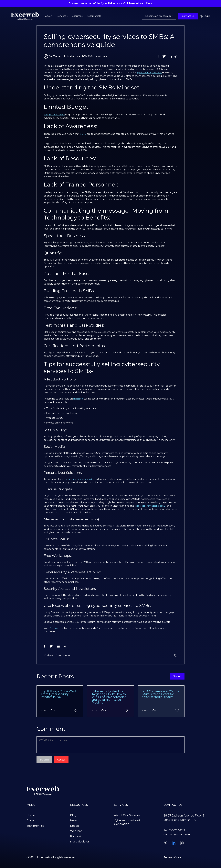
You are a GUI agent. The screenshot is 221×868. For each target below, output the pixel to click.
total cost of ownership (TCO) (151, 506)
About (49, 16)
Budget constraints (55, 115)
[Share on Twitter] (164, 56)
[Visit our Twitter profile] (165, 844)
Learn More (146, 3)
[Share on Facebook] (159, 56)
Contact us (188, 16)
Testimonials (94, 16)
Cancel (61, 760)
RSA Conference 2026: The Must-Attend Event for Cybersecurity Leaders (161, 694)
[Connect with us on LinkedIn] (174, 843)
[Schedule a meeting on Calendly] (182, 844)
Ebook (75, 826)
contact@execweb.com (180, 835)
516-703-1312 (177, 831)
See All (177, 677)
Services (62, 16)
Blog (73, 816)
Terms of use (172, 858)
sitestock (78, 399)
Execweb (55, 628)
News (74, 821)
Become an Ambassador (159, 16)
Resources (77, 16)
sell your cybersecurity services (79, 479)
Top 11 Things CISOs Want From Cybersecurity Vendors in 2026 (59, 694)
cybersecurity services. (150, 73)
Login (205, 17)
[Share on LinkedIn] (170, 56)
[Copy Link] (176, 56)
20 (94, 711)
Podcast (76, 837)
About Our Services (127, 816)
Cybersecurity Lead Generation (127, 823)
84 (145, 711)
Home (31, 816)
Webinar (76, 831)
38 (43, 711)
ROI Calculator (80, 842)
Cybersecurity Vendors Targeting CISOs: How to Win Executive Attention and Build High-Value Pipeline (109, 697)
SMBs (83, 134)
